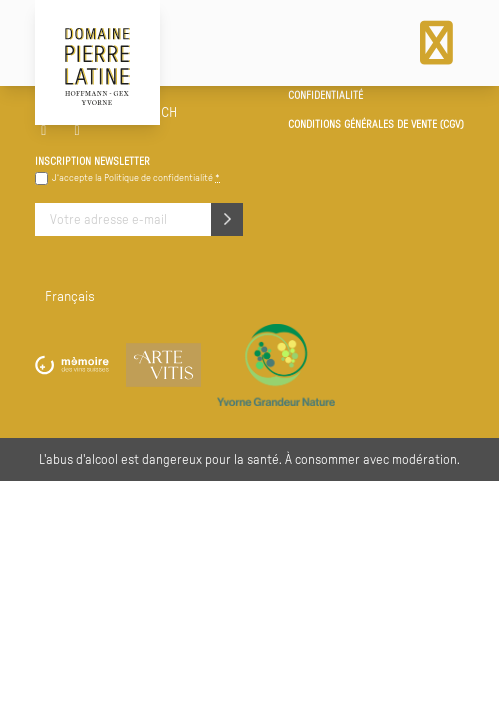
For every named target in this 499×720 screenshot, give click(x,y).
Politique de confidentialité (158, 178)
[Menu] (436, 43)
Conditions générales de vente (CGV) (376, 125)
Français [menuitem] (70, 297)
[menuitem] (70, 299)
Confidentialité (325, 96)
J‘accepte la (136, 178)
